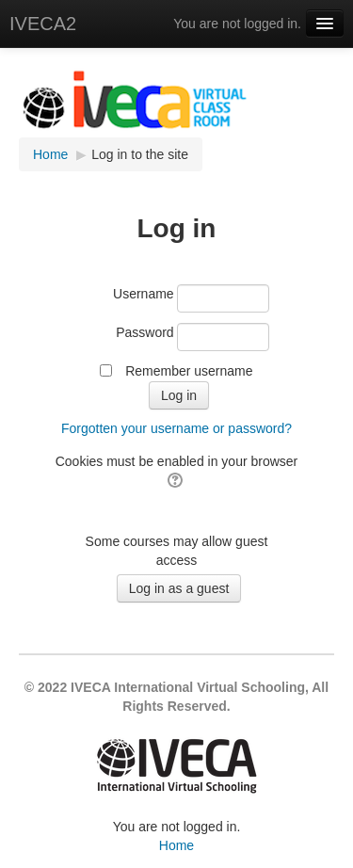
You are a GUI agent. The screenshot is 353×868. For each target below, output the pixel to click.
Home (176, 845)
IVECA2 (43, 24)
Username (144, 294)
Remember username (189, 371)
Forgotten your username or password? (176, 428)
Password (144, 332)
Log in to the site (140, 154)
